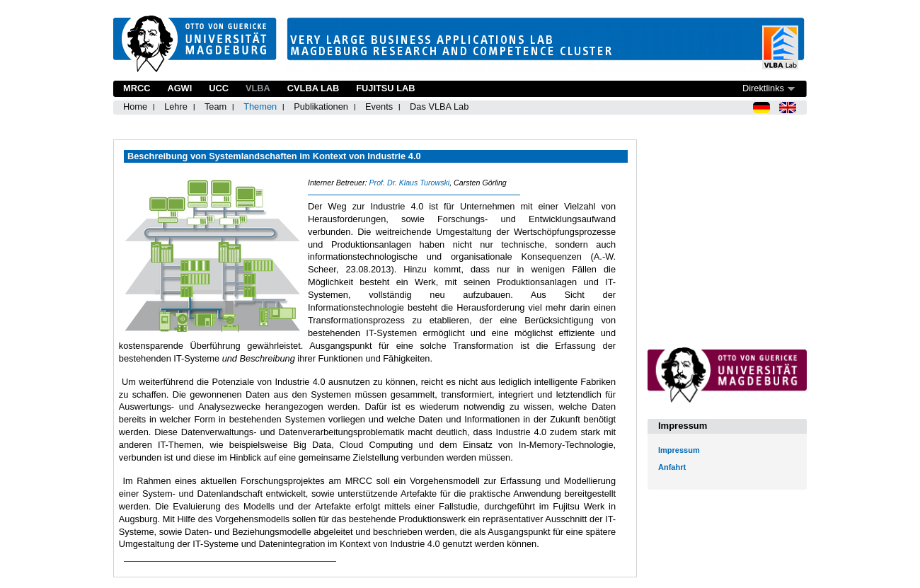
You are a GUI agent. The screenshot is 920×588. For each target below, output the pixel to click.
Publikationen (321, 106)
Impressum (679, 450)
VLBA (258, 88)
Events (379, 106)
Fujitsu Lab (385, 88)
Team (215, 106)
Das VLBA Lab (439, 106)
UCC (219, 88)
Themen (260, 106)
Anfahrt (672, 467)
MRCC (137, 88)
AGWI (179, 88)
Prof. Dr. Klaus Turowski (409, 183)
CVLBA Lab (313, 88)
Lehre (176, 106)
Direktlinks (763, 88)
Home (135, 106)
